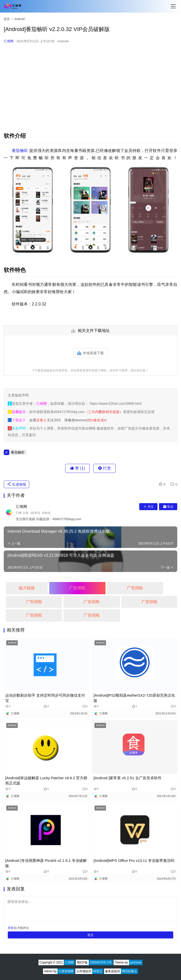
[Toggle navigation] (173, 6)
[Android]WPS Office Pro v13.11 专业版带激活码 (134, 860)
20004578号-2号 (101, 962)
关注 (148, 507)
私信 (168, 507)
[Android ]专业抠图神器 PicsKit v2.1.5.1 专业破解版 (46, 863)
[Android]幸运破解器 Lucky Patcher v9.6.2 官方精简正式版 (46, 780)
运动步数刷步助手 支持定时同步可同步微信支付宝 (45, 698)
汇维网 (9, 41)
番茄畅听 (20, 151)
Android (63, 41)
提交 (90, 935)
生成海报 (16, 484)
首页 (7, 19)
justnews (136, 962)
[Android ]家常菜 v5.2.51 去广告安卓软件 (127, 778)
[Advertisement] (90, 84)
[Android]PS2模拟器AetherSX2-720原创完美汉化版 (134, 698)
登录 (11, 928)
